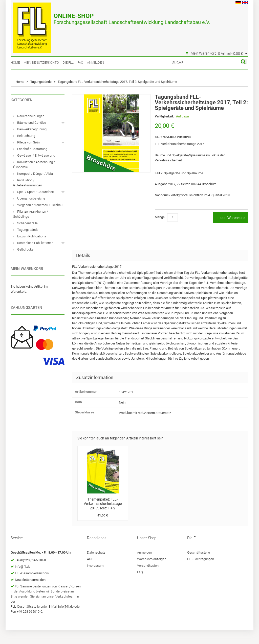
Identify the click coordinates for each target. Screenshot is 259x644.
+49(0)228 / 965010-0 (30, 560)
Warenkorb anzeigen (152, 559)
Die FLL (68, 63)
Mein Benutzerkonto (41, 63)
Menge (160, 217)
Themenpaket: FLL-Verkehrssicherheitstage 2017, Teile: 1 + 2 (103, 504)
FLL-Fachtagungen (201, 559)
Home (15, 63)
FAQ (80, 63)
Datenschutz (96, 552)
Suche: (178, 63)
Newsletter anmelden (30, 580)
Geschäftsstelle (199, 552)
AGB (90, 559)
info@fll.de (23, 567)
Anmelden (95, 63)
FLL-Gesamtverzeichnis (32, 573)
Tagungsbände (41, 82)
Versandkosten (183, 137)
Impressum (95, 566)
